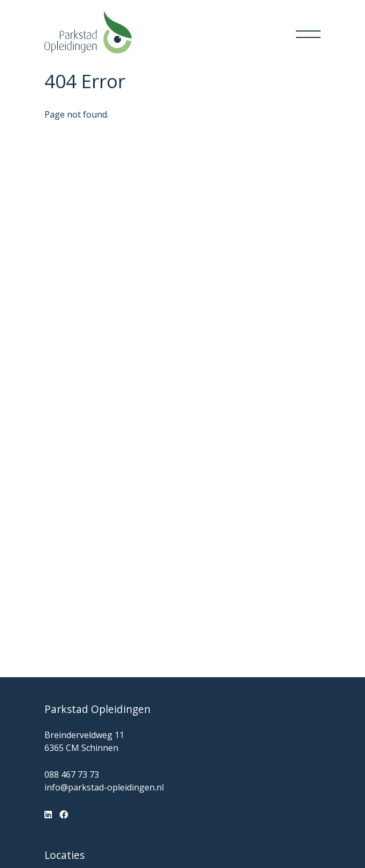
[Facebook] (64, 815)
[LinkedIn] (48, 815)
